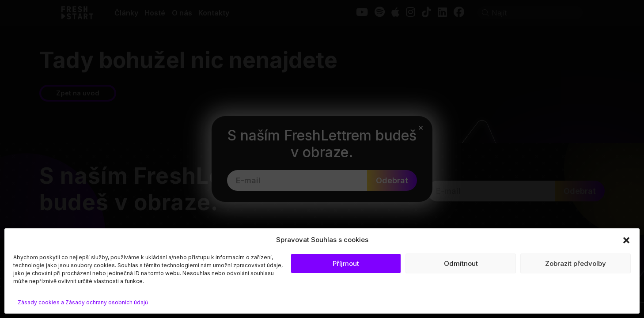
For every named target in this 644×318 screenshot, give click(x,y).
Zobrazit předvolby (576, 263)
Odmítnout (461, 263)
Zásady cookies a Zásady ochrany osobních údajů (83, 302)
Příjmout (346, 263)
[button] (626, 240)
